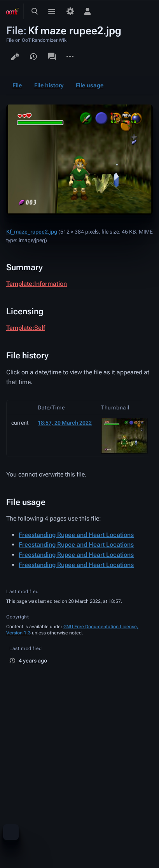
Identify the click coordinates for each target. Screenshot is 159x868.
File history (49, 85)
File (17, 85)
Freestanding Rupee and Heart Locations (76, 535)
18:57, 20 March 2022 (65, 423)
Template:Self (26, 328)
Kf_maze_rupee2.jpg (32, 232)
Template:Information (37, 284)
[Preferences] (70, 11)
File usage (90, 85)
